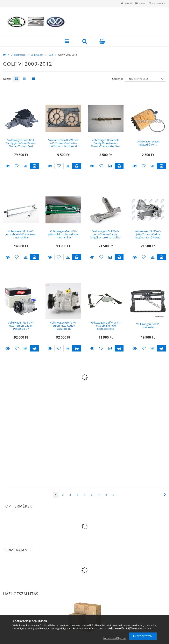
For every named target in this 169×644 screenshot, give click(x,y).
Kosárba (35, 166)
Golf (51, 55)
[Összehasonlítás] (26, 166)
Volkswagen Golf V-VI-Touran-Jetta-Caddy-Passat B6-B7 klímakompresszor (63, 327)
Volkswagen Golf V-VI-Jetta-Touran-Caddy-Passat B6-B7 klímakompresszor (21, 327)
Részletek (8, 166)
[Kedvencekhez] (17, 166)
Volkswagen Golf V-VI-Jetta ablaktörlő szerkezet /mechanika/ (21, 234)
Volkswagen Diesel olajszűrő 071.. (148, 143)
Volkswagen (37, 55)
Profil (137, 3)
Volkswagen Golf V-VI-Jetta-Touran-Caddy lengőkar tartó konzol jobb (148, 236)
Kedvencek (156, 3)
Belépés (118, 3)
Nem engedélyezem (115, 638)
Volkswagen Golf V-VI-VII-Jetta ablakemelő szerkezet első (106, 326)
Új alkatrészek (18, 55)
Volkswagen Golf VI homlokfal (148, 325)
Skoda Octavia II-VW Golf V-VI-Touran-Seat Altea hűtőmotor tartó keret (63, 143)
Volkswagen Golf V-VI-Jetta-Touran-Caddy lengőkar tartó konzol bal (106, 234)
